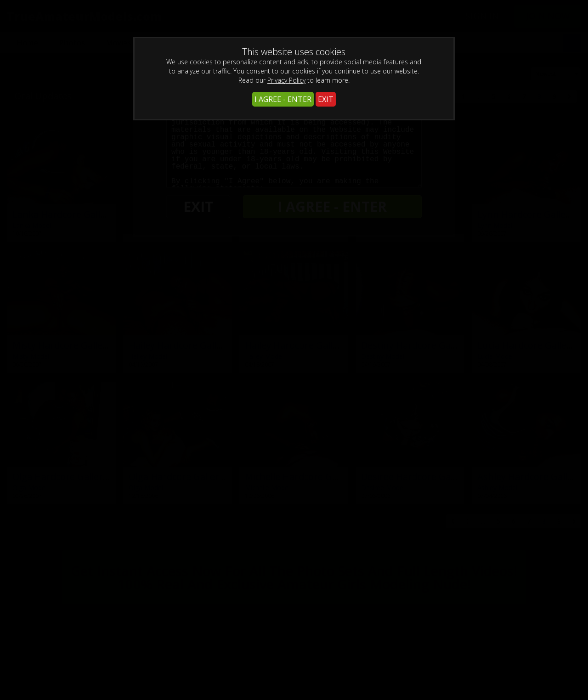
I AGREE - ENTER (283, 99)
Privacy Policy (286, 80)
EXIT (326, 99)
